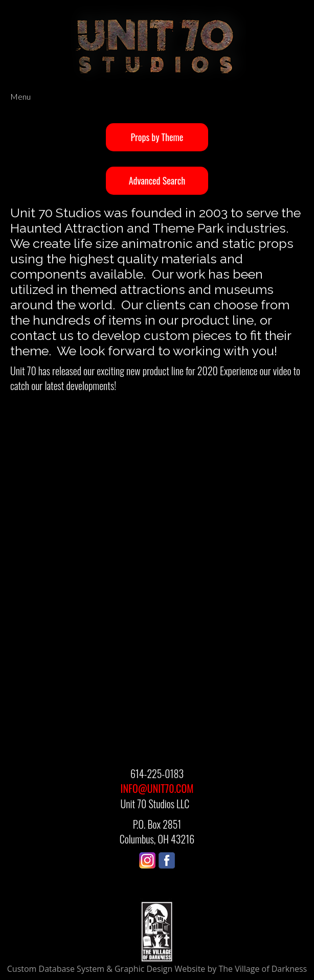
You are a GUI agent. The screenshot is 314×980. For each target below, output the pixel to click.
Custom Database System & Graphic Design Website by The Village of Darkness (157, 969)
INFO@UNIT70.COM (157, 788)
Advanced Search (157, 180)
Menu (20, 96)
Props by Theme (157, 137)
